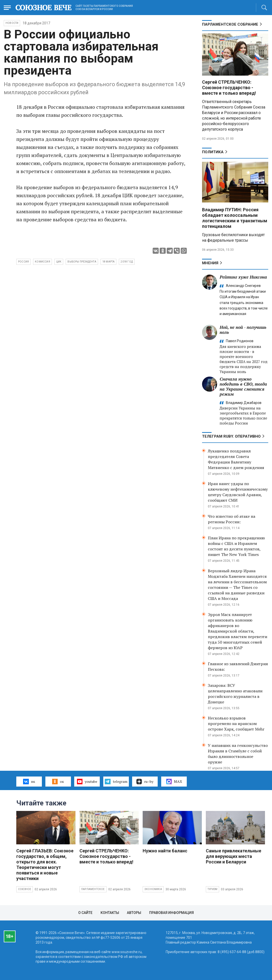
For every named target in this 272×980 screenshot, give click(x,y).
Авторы (134, 913)
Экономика (153, 889)
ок (58, 782)
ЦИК (59, 262)
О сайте (85, 913)
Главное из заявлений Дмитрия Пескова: (238, 666)
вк (29, 782)
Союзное (25, 889)
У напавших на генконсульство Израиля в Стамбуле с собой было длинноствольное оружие (238, 754)
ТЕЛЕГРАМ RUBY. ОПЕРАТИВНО (231, 436)
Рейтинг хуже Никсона (243, 277)
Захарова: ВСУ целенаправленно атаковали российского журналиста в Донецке (235, 694)
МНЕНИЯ (210, 263)
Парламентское (93, 889)
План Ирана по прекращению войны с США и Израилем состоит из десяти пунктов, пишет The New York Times (236, 546)
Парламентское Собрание (230, 24)
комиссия (42, 262)
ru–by (145, 782)
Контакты (110, 913)
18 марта (109, 262)
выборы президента (82, 262)
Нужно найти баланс (165, 851)
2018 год (127, 262)
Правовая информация (171, 913)
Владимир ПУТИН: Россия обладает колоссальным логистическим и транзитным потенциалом (235, 218)
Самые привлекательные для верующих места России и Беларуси (234, 856)
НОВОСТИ (12, 23)
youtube (87, 782)
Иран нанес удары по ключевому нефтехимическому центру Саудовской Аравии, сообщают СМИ (238, 492)
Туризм (212, 889)
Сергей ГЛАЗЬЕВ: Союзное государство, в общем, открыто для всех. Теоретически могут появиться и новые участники (45, 865)
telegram (116, 782)
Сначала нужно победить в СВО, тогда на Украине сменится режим (243, 386)
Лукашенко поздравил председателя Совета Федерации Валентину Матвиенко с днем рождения (236, 459)
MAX (174, 782)
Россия (23, 262)
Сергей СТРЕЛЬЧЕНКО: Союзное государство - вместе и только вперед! (229, 88)
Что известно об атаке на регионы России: (232, 519)
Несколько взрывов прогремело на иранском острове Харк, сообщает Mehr (236, 724)
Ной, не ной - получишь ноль (243, 330)
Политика (213, 152)
